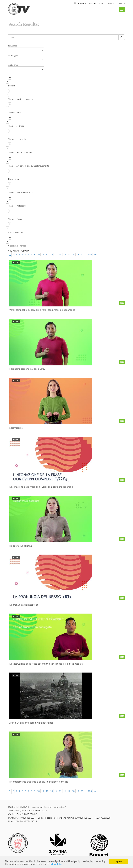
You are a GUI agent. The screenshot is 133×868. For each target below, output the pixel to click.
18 (73, 254)
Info (103, 3)
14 (56, 254)
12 (47, 254)
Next (96, 254)
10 (38, 254)
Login (122, 3)
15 (60, 254)
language (82, 3)
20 (82, 254)
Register (112, 3)
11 (43, 254)
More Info (56, 864)
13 (51, 254)
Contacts (94, 3)
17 (69, 254)
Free (122, 303)
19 (78, 254)
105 (90, 254)
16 (65, 254)
